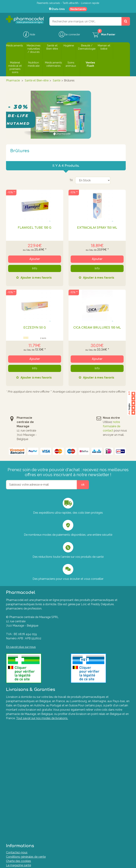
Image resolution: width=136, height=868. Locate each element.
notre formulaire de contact (112, 426)
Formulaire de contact (20, 821)
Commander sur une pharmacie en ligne (32, 755)
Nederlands (78, 9)
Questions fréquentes (20, 817)
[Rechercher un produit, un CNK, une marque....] (126, 21)
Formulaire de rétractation (23, 834)
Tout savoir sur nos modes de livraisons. (42, 718)
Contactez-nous (17, 734)
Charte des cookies (19, 742)
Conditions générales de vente (26, 738)
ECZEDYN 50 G (35, 328)
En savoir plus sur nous (21, 647)
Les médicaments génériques (25, 759)
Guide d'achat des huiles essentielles (30, 764)
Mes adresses (15, 794)
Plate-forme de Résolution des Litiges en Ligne (37, 830)
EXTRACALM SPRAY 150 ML (97, 228)
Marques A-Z (15, 825)
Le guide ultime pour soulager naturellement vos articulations (46, 768)
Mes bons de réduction (21, 803)
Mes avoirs (13, 790)
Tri (71, 180)
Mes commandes (17, 786)
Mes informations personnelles (26, 799)
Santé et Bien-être (37, 80)
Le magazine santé (19, 746)
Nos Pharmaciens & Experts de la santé (32, 772)
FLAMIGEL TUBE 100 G (35, 228)
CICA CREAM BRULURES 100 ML (97, 328)
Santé (57, 80)
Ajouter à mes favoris (36, 278)
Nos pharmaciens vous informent (28, 751)
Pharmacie (13, 80)
